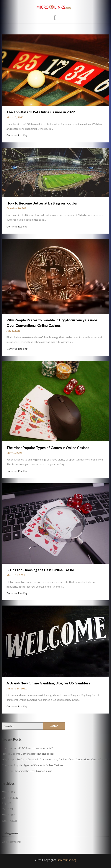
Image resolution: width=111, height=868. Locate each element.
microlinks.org (67, 860)
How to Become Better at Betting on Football (43, 203)
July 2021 (7, 803)
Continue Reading (17, 135)
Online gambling (11, 842)
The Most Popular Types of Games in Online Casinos (48, 448)
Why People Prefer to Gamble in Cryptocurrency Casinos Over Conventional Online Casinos (55, 759)
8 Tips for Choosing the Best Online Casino (40, 570)
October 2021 (10, 798)
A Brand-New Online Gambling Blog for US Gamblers (48, 683)
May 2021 (8, 809)
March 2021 (9, 815)
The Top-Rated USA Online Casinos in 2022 (41, 112)
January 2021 (10, 820)
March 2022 (9, 792)
